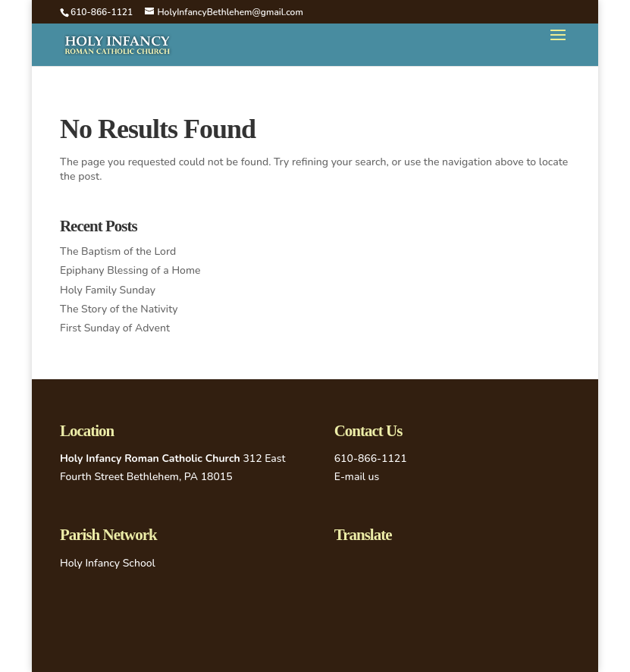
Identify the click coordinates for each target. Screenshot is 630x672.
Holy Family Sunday (108, 290)
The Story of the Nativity (119, 309)
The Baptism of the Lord (118, 251)
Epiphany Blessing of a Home (130, 270)
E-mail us (357, 477)
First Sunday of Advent (115, 328)
